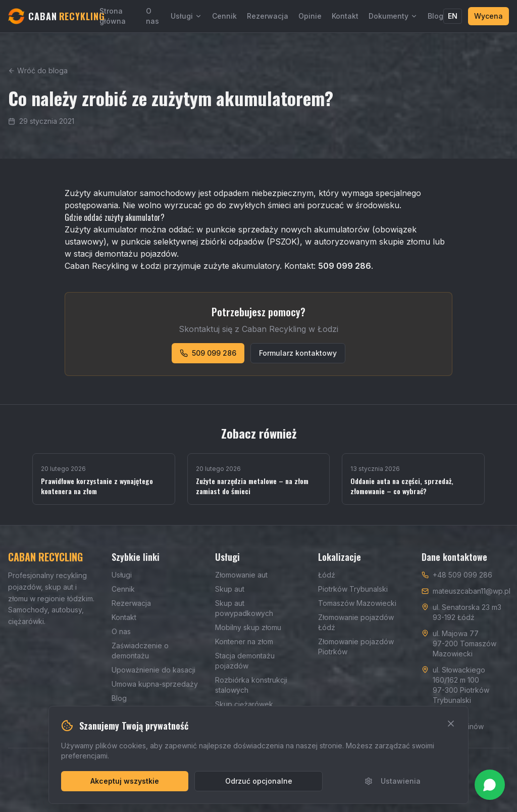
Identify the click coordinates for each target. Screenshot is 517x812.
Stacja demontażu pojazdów (245, 661)
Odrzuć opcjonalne (259, 781)
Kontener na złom (244, 641)
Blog (435, 16)
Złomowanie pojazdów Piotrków (356, 647)
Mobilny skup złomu (248, 627)
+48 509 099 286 (462, 575)
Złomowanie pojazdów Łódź (356, 622)
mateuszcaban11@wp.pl (472, 591)
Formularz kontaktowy (298, 353)
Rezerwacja (268, 16)
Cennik (224, 16)
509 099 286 (208, 353)
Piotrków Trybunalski (353, 589)
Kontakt (345, 16)
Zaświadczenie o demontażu (140, 651)
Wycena (488, 16)
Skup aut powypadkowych (244, 608)
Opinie (310, 16)
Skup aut (230, 589)
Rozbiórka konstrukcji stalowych (251, 685)
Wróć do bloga (38, 70)
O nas (152, 16)
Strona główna (113, 16)
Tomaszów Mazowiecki (357, 603)
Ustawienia (393, 781)
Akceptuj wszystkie (125, 781)
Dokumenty (393, 16)
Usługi (186, 16)
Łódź (327, 575)
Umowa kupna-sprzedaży (155, 684)
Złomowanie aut (241, 575)
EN (453, 16)
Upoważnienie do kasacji (153, 670)
